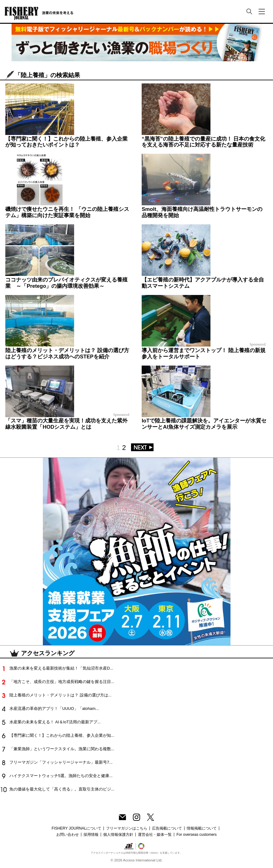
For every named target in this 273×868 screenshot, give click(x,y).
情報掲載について (202, 828)
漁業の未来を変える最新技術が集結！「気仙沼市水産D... (61, 668)
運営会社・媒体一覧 (155, 835)
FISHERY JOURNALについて (76, 828)
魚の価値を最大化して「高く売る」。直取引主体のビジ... (62, 789)
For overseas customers (197, 835)
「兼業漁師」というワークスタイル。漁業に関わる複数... (62, 749)
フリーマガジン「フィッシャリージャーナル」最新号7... (61, 762)
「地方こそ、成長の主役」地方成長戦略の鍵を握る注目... (62, 682)
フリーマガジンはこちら (127, 828)
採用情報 (91, 835)
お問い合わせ (68, 835)
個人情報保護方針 (118, 835)
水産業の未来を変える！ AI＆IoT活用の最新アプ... (55, 722)
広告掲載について (167, 828)
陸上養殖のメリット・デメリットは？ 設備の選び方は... (60, 695)
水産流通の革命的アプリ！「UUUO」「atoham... (54, 708)
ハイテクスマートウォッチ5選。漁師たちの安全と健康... (61, 776)
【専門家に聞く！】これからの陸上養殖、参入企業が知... (62, 735)
